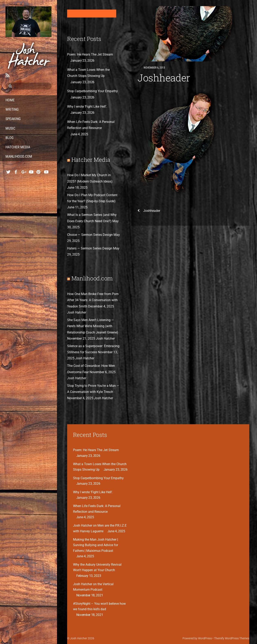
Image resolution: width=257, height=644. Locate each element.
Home (10, 100)
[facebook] (16, 171)
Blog (10, 138)
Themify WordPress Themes (232, 638)
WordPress (205, 638)
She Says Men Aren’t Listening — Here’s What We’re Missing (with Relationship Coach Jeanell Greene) (93, 326)
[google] (23, 171)
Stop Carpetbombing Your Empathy (92, 91)
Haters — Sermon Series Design (90, 248)
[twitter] (8, 171)
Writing (12, 109)
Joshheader (164, 78)
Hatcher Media (18, 147)
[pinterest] (38, 171)
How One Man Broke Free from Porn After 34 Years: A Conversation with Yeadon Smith (93, 300)
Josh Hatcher (79, 638)
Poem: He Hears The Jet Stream (90, 54)
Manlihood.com (19, 156)
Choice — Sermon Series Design (90, 235)
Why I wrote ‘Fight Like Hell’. (87, 107)
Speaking (13, 119)
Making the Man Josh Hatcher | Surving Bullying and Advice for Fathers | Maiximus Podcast (96, 545)
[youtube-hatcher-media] (46, 171)
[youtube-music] (31, 171)
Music (10, 128)
